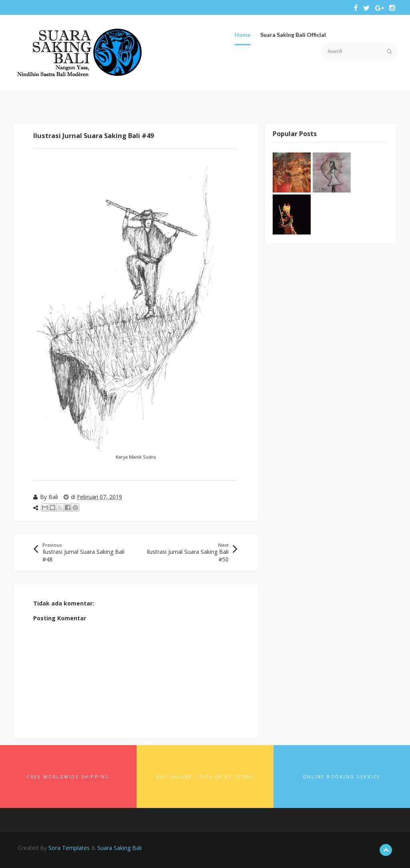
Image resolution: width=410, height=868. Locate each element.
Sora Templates (69, 848)
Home (243, 35)
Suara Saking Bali (120, 848)
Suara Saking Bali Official (293, 35)
